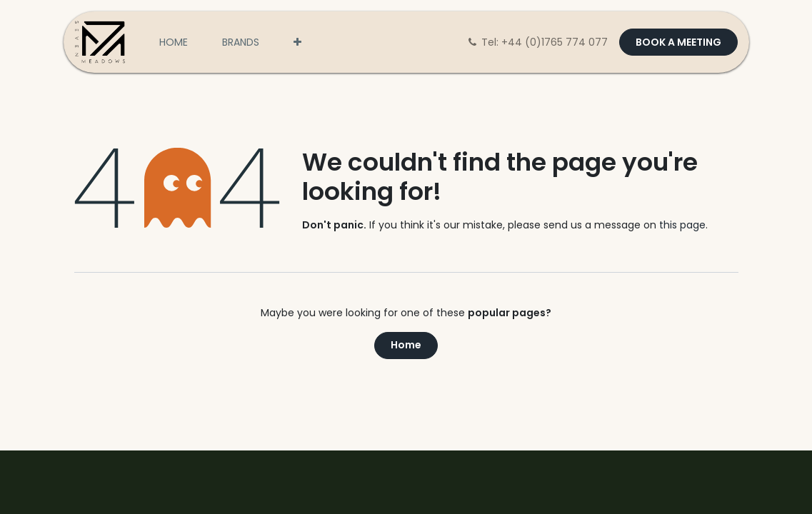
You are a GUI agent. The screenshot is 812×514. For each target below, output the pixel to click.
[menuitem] (174, 42)
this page (682, 225)
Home (406, 345)
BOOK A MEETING (678, 42)
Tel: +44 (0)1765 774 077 (538, 42)
